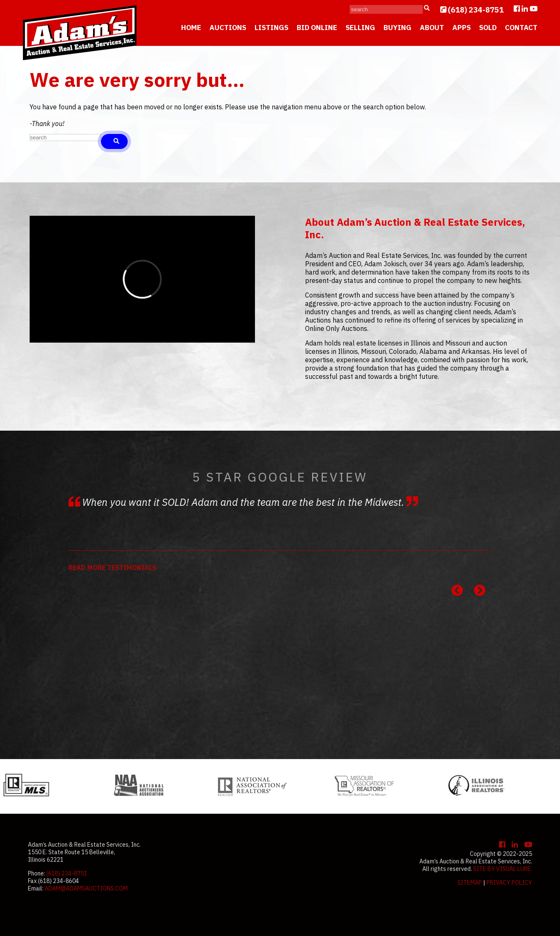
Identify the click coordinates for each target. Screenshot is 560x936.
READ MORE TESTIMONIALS (112, 568)
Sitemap (470, 883)
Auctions (228, 28)
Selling (360, 28)
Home (191, 28)
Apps (462, 28)
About (432, 28)
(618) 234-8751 (476, 10)
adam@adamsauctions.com (86, 888)
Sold (488, 28)
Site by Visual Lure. (503, 869)
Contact (521, 28)
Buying (397, 28)
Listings (271, 28)
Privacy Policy (509, 883)
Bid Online (317, 28)
